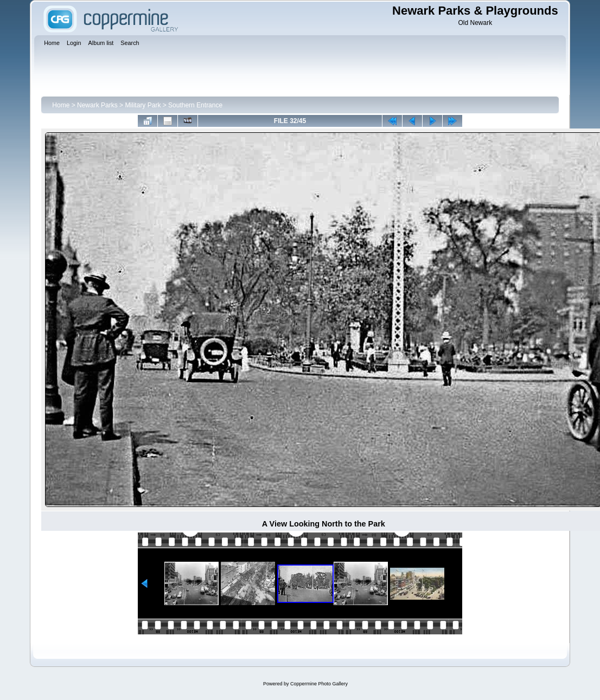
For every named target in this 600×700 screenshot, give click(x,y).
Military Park (143, 105)
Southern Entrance (195, 105)
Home (61, 105)
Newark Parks (97, 105)
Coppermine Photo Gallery (319, 684)
